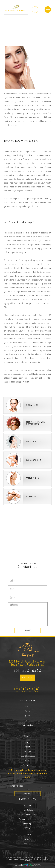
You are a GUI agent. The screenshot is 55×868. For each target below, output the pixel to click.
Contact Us (27, 765)
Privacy (27, 839)
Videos (31, 478)
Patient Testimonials (27, 815)
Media (27, 761)
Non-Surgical (27, 725)
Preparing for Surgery (27, 819)
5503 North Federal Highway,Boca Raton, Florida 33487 (27, 663)
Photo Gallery (27, 810)
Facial (27, 707)
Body (27, 716)
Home (27, 742)
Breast (27, 711)
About (27, 747)
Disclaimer (27, 834)
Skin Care (27, 805)
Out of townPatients (36, 423)
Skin (27, 720)
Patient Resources (27, 756)
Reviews (32, 460)
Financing (27, 824)
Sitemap (27, 844)
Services (32, 405)
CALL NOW (27, 678)
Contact (33, 497)
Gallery (32, 442)
